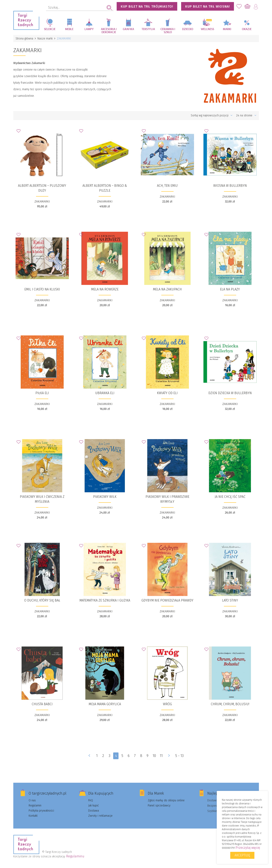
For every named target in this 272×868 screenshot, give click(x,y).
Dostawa (94, 811)
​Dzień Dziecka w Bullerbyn (230, 393)
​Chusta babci (42, 704)
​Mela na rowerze (105, 289)
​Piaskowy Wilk (105, 497)
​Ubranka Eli (105, 393)
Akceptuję (242, 855)
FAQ (91, 800)
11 (161, 756)
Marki (227, 29)
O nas (32, 800)
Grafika (128, 29)
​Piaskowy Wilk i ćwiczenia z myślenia (42, 499)
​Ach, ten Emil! (167, 186)
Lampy (89, 29)
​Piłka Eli (42, 393)
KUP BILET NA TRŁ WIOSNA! (208, 6)
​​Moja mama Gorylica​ (105, 704)
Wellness (207, 29)
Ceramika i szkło (168, 31)
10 (154, 756)
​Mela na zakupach (167, 289)
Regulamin (35, 806)
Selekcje (50, 29)
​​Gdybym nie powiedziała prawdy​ (167, 600)
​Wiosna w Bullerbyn (230, 186)
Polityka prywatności (41, 811)
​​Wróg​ (167, 704)
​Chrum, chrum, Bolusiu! (230, 704)
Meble (69, 29)
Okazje (247, 29)
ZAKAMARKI (42, 201)
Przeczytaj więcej (248, 848)
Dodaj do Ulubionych (20, 132)
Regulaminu (75, 856)
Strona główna (25, 39)
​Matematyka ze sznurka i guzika (105, 600)
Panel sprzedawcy (159, 806)
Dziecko (188, 29)
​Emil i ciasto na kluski (42, 289)
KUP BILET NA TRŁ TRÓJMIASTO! (147, 6)
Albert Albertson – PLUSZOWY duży (42, 188)
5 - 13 (179, 756)
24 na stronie (246, 115)
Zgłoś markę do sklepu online (166, 800)
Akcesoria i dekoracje (109, 31)
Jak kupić (94, 806)
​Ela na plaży (230, 289)
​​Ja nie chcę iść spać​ (230, 497)
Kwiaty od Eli (167, 393)
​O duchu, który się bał (42, 600)
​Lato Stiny (230, 600)
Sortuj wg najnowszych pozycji (212, 115)
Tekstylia (148, 29)
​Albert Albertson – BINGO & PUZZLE (105, 188)
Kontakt (33, 816)
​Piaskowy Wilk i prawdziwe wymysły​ (167, 499)
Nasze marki (45, 39)
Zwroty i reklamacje (100, 816)
